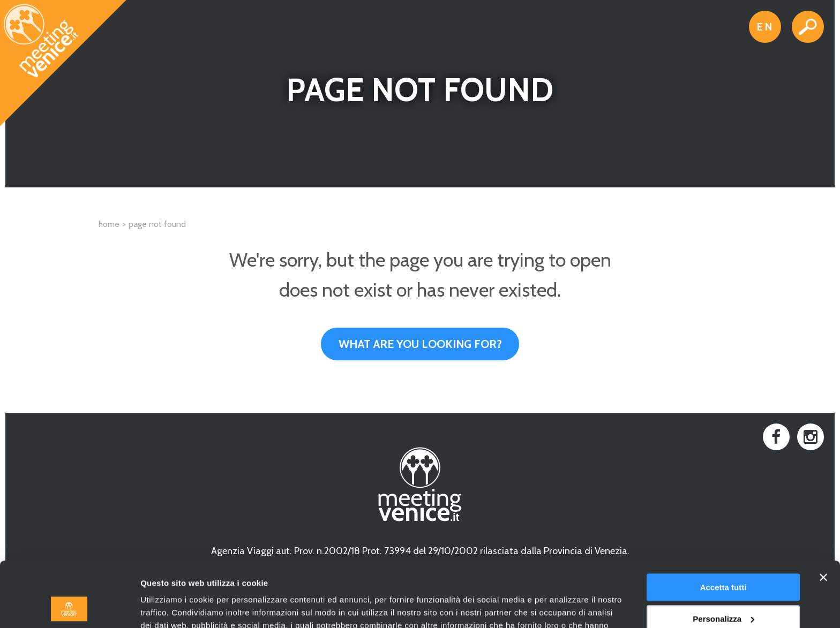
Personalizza (723, 558)
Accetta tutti (723, 527)
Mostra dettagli (169, 607)
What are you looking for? (420, 344)
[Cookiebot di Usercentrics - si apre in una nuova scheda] (69, 607)
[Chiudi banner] (823, 517)
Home (109, 224)
